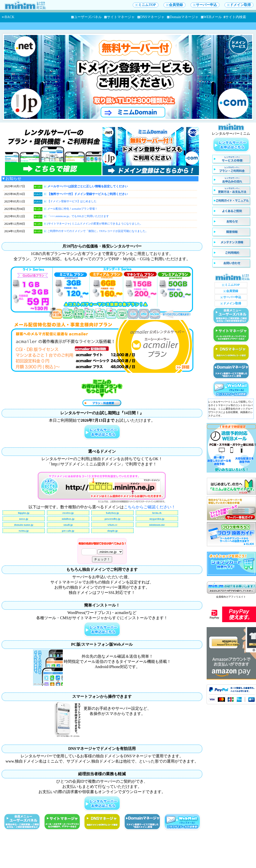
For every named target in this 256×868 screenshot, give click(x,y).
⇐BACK (8, 17)
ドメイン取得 (239, 5)
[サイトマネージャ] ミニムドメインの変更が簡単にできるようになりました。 (95, 224)
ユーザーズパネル (86, 17)
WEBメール (211, 17)
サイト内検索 (235, 17)
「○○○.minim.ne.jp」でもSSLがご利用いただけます (78, 216)
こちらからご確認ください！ (150, 507)
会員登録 (175, 5)
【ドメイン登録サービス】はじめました (72, 201)
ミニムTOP (146, 5)
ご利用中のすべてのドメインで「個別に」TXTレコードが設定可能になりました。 (98, 231)
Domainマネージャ (183, 17)
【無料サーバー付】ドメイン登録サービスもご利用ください (88, 194)
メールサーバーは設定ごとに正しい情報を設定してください (88, 186)
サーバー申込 (205, 5)
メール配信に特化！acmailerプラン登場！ (73, 209)
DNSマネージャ (151, 17)
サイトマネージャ (119, 17)
